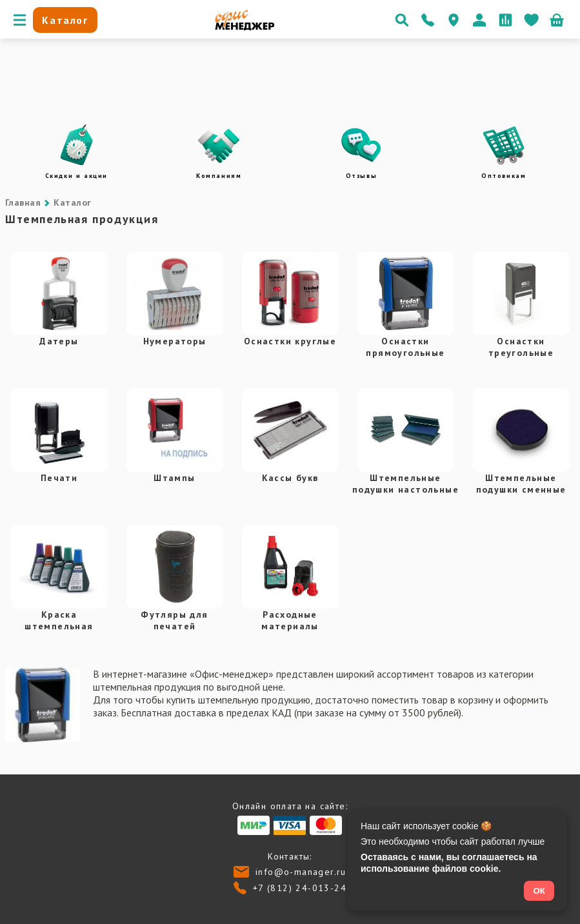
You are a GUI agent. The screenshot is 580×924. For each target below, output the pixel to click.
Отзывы (362, 176)
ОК (539, 891)
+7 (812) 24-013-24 (300, 888)
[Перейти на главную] (245, 27)
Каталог (72, 202)
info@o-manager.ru (301, 872)
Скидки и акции (76, 176)
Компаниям (219, 176)
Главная (23, 202)
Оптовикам (504, 176)
